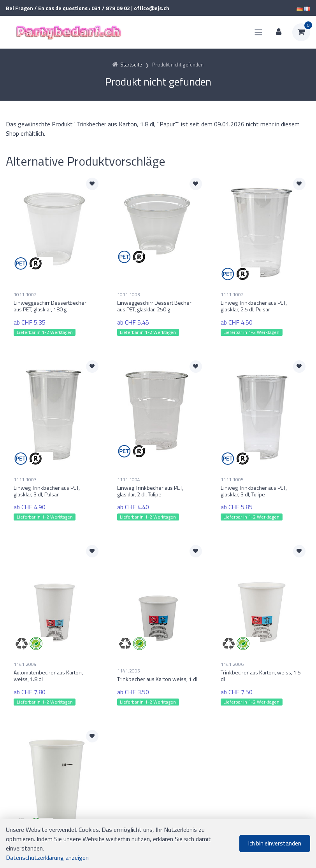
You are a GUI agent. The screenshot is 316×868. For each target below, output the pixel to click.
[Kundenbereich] (279, 32)
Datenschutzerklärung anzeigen (47, 858)
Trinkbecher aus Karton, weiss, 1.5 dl (261, 662)
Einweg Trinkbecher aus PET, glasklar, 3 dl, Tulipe (254, 484)
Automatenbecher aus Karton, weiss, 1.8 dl (48, 662)
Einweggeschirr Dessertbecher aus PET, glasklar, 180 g (50, 306)
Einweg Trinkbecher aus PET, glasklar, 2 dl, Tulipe (150, 484)
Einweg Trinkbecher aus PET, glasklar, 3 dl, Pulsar (47, 484)
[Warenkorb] (301, 32)
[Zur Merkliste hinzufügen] (92, 184)
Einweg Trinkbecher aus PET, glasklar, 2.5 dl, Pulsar (254, 306)
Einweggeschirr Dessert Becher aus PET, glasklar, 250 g (154, 306)
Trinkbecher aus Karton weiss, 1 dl (157, 665)
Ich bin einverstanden (275, 843)
